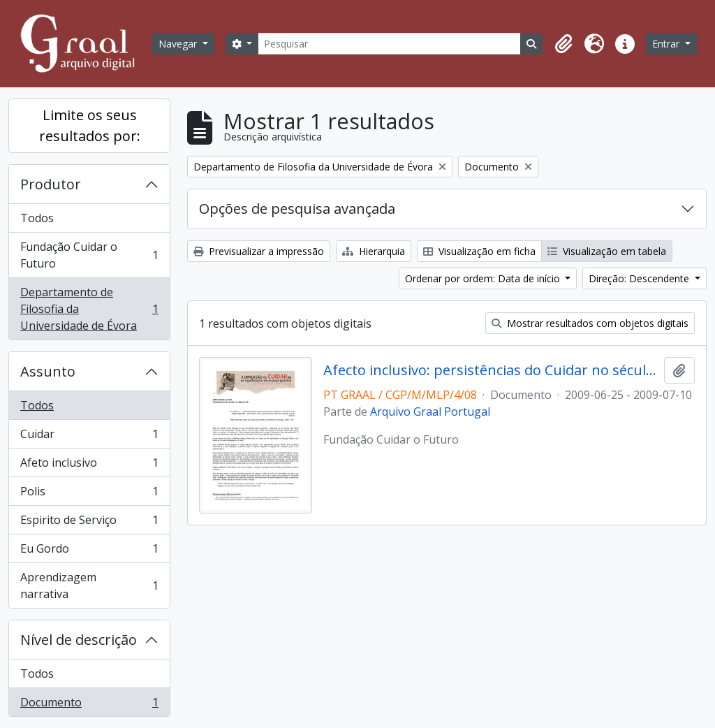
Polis (89, 494)
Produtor (51, 184)
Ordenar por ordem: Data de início (484, 278)
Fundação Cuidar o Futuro (89, 255)
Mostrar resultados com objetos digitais (590, 323)
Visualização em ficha (479, 251)
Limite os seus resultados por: (90, 125)
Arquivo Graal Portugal (430, 412)
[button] (563, 44)
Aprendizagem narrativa (89, 585)
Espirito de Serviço (89, 523)
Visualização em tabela (607, 251)
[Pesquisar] (389, 44)
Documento (89, 705)
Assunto (48, 371)
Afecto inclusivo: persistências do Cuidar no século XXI (491, 370)
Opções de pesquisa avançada (297, 209)
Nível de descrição (79, 640)
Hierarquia (374, 251)
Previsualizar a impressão (259, 251)
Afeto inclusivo (89, 466)
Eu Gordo (89, 552)
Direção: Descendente (640, 278)
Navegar (179, 44)
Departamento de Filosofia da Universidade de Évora (89, 309)
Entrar (667, 44)
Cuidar (89, 437)
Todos (37, 218)
